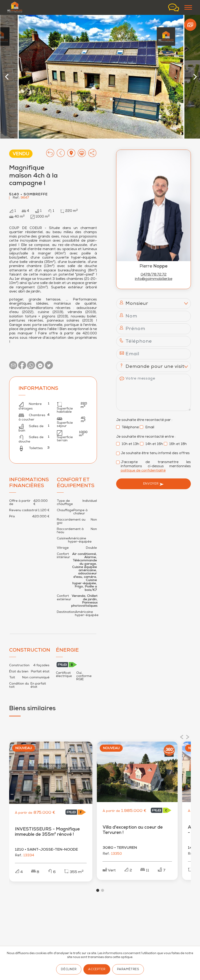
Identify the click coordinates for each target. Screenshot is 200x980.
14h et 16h (151, 444)
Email (147, 428)
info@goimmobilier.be (154, 279)
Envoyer (153, 484)
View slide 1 (98, 890)
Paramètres (128, 970)
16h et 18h (175, 444)
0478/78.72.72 (154, 275)
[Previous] (8, 77)
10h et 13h (128, 444)
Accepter (97, 970)
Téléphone (127, 428)
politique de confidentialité (143, 471)
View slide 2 (103, 890)
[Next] (195, 77)
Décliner (69, 970)
